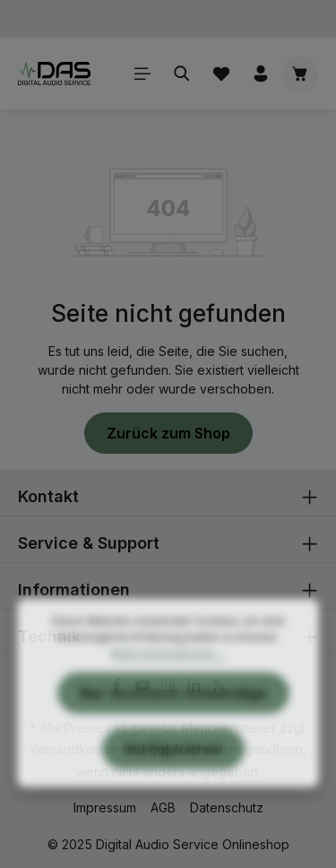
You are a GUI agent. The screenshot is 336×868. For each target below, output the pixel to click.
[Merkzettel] (221, 74)
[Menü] (142, 74)
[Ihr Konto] (261, 74)
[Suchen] (182, 74)
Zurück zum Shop (168, 433)
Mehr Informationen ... (168, 679)
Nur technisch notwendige (173, 719)
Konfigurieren (173, 775)
